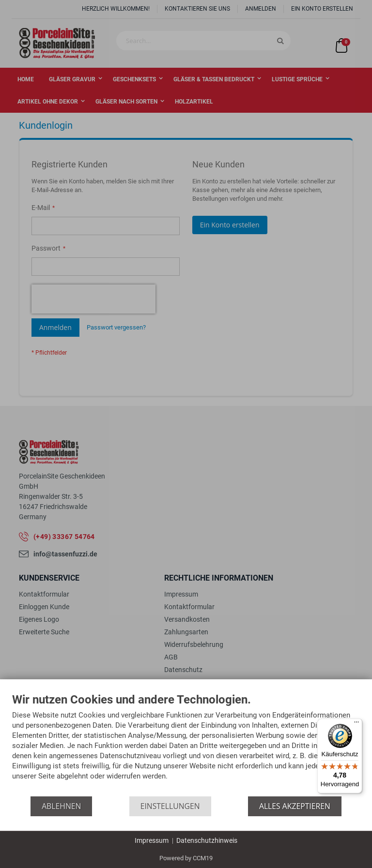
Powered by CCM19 (186, 858)
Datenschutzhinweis (207, 840)
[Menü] (356, 724)
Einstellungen (170, 806)
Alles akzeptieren (295, 806)
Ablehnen (61, 806)
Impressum (152, 840)
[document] (186, 745)
